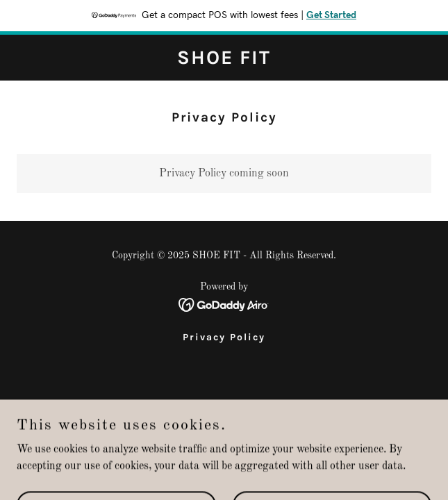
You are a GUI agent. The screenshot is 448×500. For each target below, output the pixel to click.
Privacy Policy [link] (224, 337)
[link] (224, 61)
